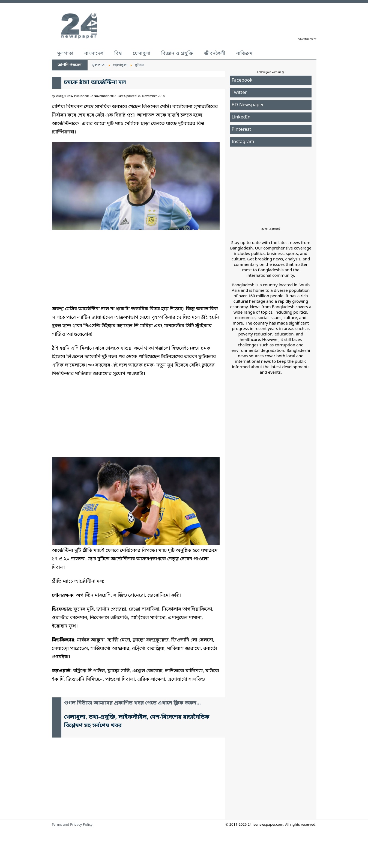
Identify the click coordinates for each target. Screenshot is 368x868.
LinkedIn (241, 117)
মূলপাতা (65, 53)
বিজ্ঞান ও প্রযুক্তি (177, 53)
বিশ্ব (118, 53)
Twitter (239, 93)
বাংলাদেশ (94, 53)
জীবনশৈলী (215, 53)
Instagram (243, 142)
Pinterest (241, 130)
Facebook (242, 80)
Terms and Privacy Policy (72, 825)
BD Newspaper (248, 105)
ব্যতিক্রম (244, 53)
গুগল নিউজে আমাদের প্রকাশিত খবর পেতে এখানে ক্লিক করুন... (133, 703)
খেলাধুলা (142, 53)
